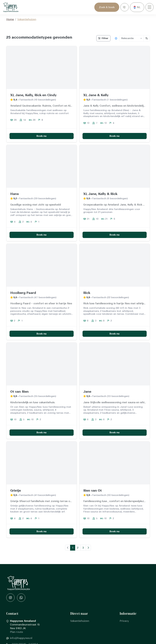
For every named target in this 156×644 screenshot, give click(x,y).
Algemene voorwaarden (135, 626)
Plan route (16, 632)
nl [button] (139, 7)
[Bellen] (125, 7)
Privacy (124, 621)
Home (10, 19)
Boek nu (41, 136)
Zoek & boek (107, 7)
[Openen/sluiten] (149, 7)
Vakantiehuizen (80, 621)
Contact (75, 626)
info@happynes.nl (21, 638)
